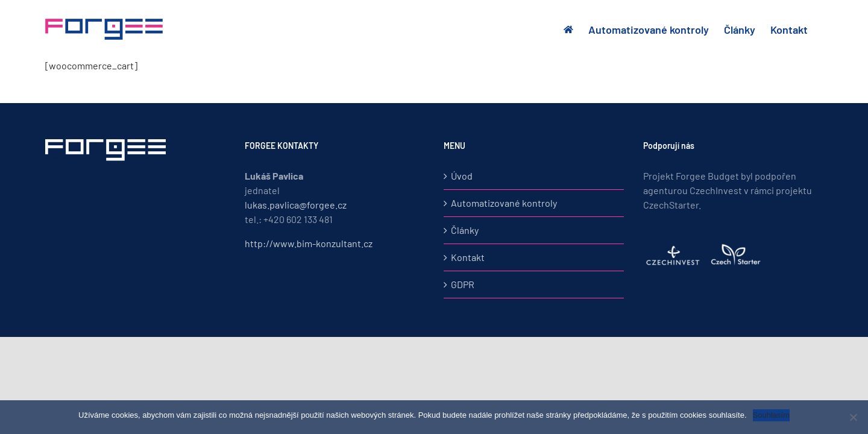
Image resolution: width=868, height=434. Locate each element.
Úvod (462, 176)
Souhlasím (771, 415)
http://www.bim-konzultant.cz (309, 243)
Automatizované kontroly (504, 203)
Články (465, 230)
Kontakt (468, 257)
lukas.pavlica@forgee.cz (296, 205)
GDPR (463, 284)
